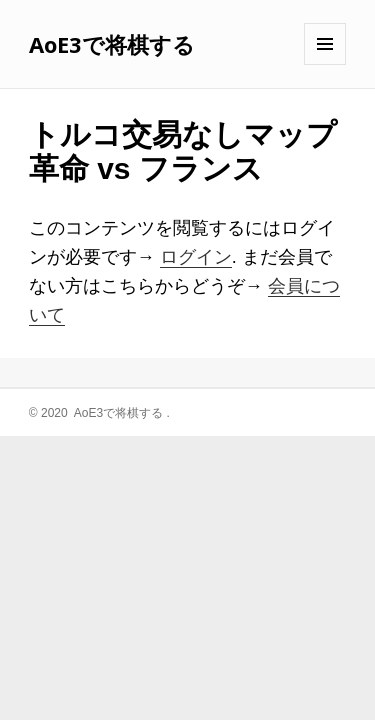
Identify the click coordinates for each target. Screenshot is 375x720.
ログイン (196, 257)
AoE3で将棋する (112, 44)
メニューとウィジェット (325, 64)
